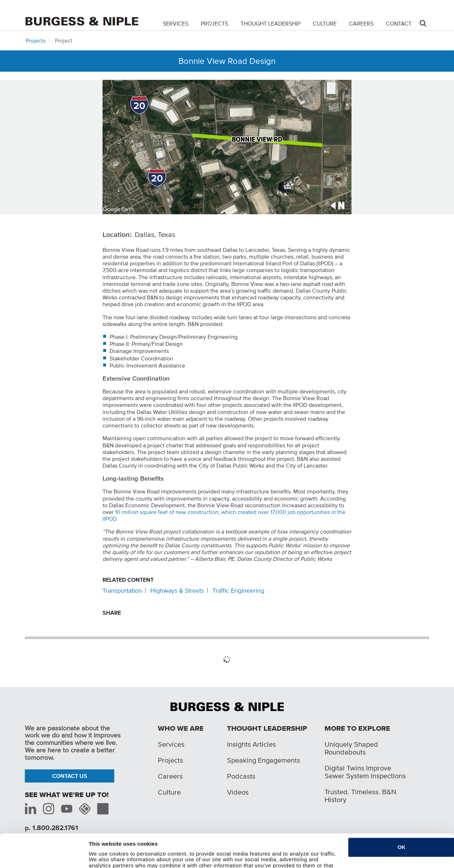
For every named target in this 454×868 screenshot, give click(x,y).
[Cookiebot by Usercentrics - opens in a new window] (42, 858)
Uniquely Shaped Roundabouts (351, 748)
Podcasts (241, 776)
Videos (238, 792)
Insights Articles (251, 744)
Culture (325, 23)
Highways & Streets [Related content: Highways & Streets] (177, 591)
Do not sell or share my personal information (146, 858)
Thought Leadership (270, 23)
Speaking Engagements (264, 760)
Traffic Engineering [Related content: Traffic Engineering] (238, 591)
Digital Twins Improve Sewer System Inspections (365, 772)
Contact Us (70, 776)
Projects (214, 23)
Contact (399, 23)
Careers (361, 23)
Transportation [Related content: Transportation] (122, 591)
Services (176, 23)
